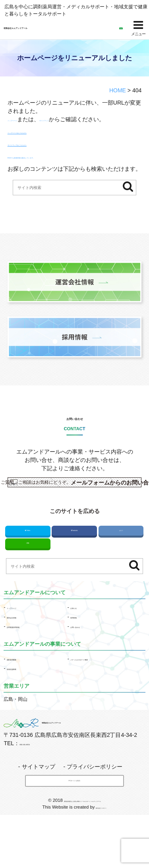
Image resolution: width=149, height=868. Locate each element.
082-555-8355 (37, 784)
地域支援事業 (21, 709)
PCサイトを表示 (75, 824)
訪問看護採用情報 (26, 668)
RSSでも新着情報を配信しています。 (55, 165)
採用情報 (80, 658)
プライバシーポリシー (95, 807)
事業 (21, 700)
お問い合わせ (75, 430)
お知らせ (80, 649)
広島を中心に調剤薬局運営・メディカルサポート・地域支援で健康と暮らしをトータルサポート (76, 10)
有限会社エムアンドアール (44, 28)
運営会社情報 (21, 658)
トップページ (24, 119)
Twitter (28, 565)
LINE (28, 582)
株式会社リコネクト (101, 860)
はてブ (121, 565)
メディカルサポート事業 (97, 700)
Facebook (74, 565)
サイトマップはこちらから (41, 153)
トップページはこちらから (41, 140)
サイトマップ (80, 119)
